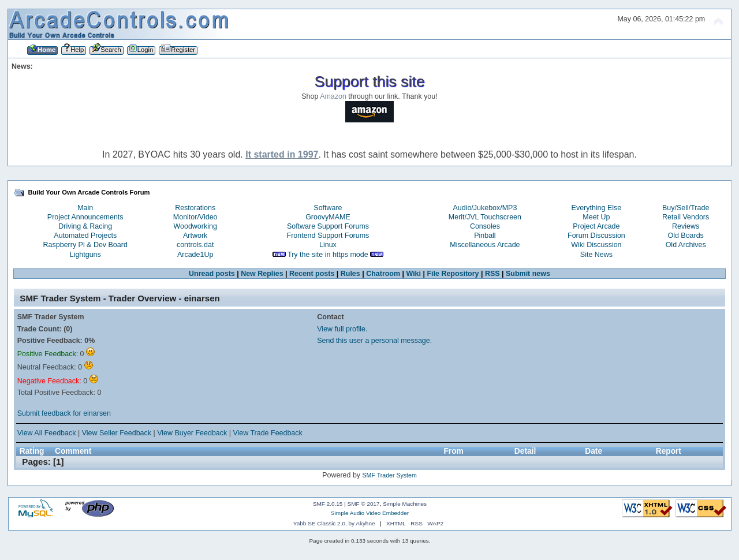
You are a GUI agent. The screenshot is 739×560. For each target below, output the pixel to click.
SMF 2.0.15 (328, 504)
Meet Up (596, 217)
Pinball (485, 236)
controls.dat (195, 245)
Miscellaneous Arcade (485, 245)
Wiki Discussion (596, 245)
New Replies (262, 274)
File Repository (453, 274)
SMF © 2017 (364, 504)
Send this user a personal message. (374, 341)
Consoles (485, 226)
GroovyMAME (328, 217)
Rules (350, 274)
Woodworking (195, 226)
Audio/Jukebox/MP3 (485, 208)
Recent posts (312, 274)
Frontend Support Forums (328, 236)
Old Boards (685, 236)
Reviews (686, 226)
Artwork (195, 236)
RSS (492, 274)
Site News (596, 255)
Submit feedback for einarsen (64, 413)
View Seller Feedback (117, 433)
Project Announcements (85, 217)
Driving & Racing (85, 226)
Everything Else (597, 208)
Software (328, 208)
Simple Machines (405, 504)
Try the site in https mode (328, 255)
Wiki (413, 274)
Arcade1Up (195, 255)
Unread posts (212, 274)
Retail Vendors (686, 217)
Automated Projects (85, 236)
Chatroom (383, 274)
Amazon (333, 96)
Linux (328, 245)
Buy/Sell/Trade (686, 208)
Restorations (195, 208)
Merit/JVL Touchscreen (485, 217)
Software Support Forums (328, 226)
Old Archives (686, 245)
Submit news (528, 274)
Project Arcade (596, 226)
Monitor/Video (195, 217)
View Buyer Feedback (192, 433)
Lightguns (85, 255)
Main (85, 208)
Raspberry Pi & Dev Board (85, 245)
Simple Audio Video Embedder (370, 513)
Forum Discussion (596, 236)
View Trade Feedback (267, 433)
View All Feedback (47, 433)
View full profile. (342, 329)
